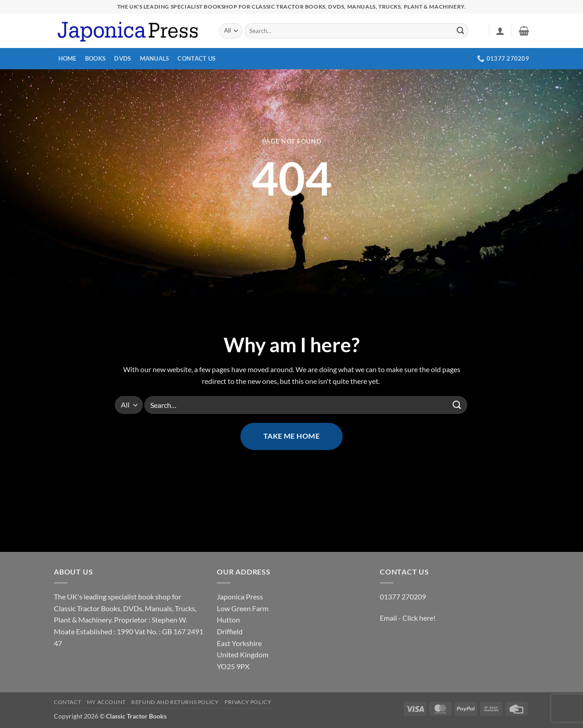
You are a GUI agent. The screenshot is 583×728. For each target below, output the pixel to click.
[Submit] (460, 31)
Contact (67, 702)
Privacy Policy (248, 702)
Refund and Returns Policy (175, 702)
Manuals (155, 58)
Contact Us (196, 58)
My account (106, 702)
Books (95, 58)
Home (67, 58)
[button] (500, 31)
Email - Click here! (408, 618)
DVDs (122, 58)
